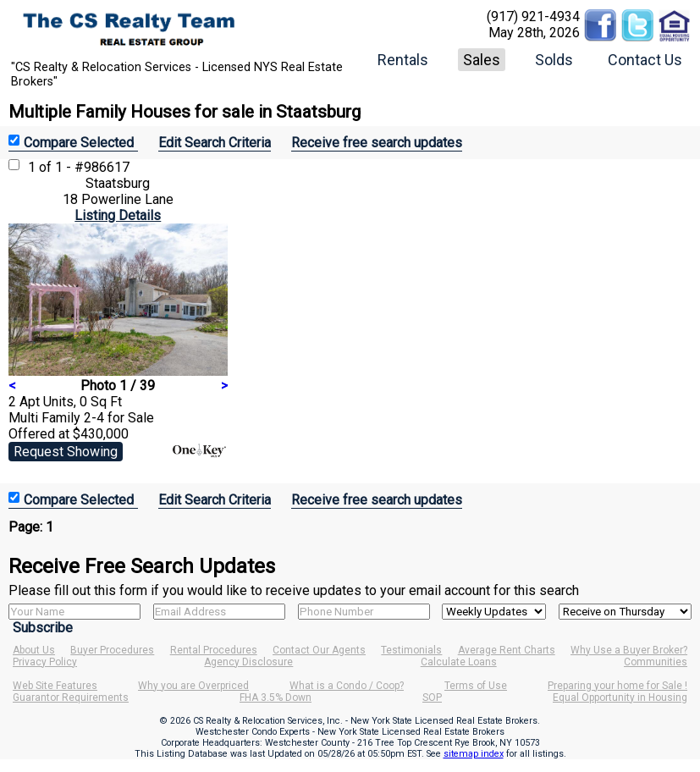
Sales (482, 60)
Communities (656, 662)
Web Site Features (55, 686)
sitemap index (474, 754)
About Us (34, 650)
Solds (554, 60)
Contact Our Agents (319, 650)
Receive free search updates (377, 143)
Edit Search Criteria (215, 143)
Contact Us (645, 60)
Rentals (403, 60)
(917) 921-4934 (533, 17)
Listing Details (118, 215)
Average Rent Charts (507, 650)
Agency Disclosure (248, 662)
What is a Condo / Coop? (347, 686)
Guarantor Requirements (71, 698)
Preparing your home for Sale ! (617, 686)
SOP (432, 698)
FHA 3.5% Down (276, 698)
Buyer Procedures (112, 650)
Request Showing (66, 452)
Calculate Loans (459, 662)
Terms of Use (476, 686)
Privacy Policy (45, 662)
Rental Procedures (214, 650)
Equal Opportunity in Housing (620, 698)
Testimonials (411, 650)
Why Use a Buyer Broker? (629, 650)
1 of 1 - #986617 (79, 167)
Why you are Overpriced (193, 686)
